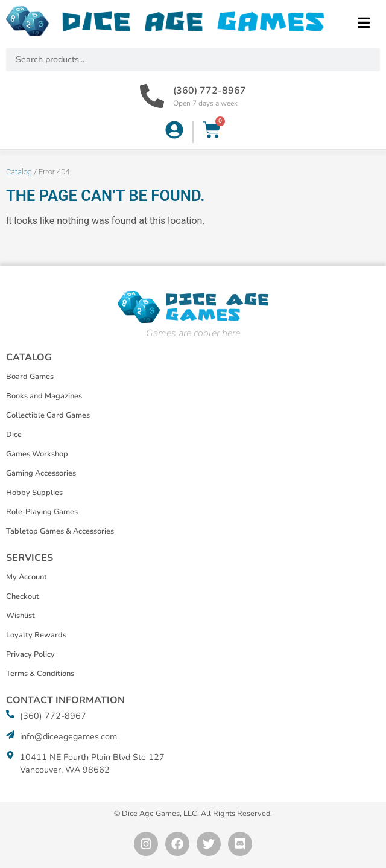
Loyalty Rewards (36, 635)
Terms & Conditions (40, 674)
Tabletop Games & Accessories (60, 531)
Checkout (23, 596)
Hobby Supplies (34, 493)
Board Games (30, 377)
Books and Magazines (44, 396)
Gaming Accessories (41, 473)
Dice (14, 435)
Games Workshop (37, 454)
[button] (363, 23)
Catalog (19, 172)
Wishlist (21, 616)
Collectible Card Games (48, 415)
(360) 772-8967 (210, 91)
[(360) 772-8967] (152, 96)
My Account (27, 577)
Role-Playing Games (42, 512)
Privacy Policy (30, 654)
